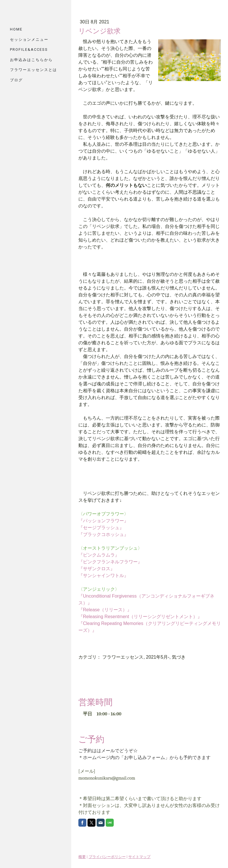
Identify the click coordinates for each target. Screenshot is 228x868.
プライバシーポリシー (107, 857)
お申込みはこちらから (31, 60)
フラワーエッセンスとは (33, 70)
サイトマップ (139, 857)
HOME (16, 29)
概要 (82, 857)
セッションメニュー (29, 40)
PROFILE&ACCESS (29, 49)
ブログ (16, 80)
